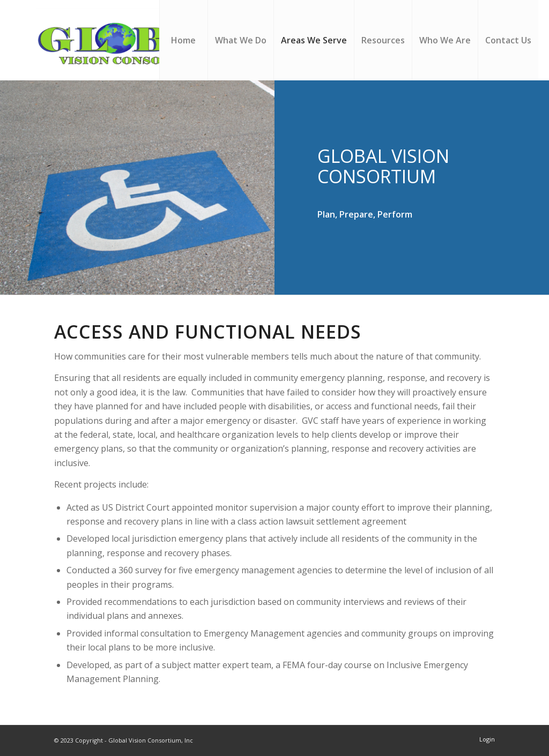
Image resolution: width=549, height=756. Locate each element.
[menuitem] (183, 40)
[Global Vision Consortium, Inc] (139, 40)
